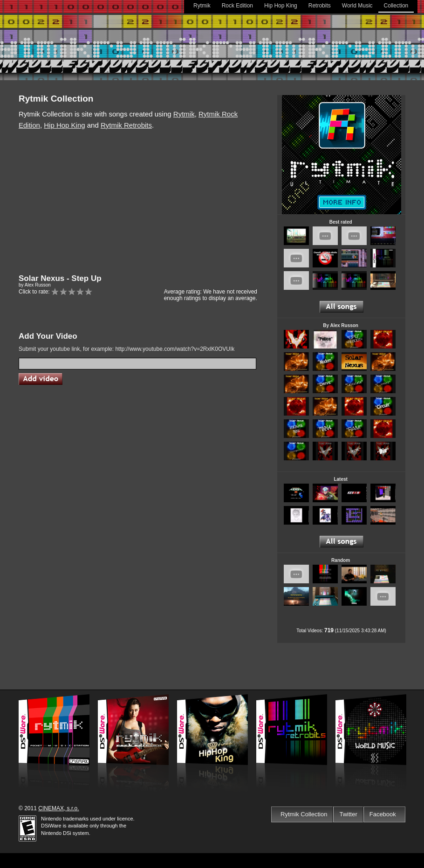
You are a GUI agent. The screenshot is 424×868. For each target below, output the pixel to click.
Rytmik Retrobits (126, 125)
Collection (396, 6)
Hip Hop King (281, 6)
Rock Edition (237, 6)
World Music (357, 6)
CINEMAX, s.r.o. (58, 808)
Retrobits (320, 6)
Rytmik (202, 6)
